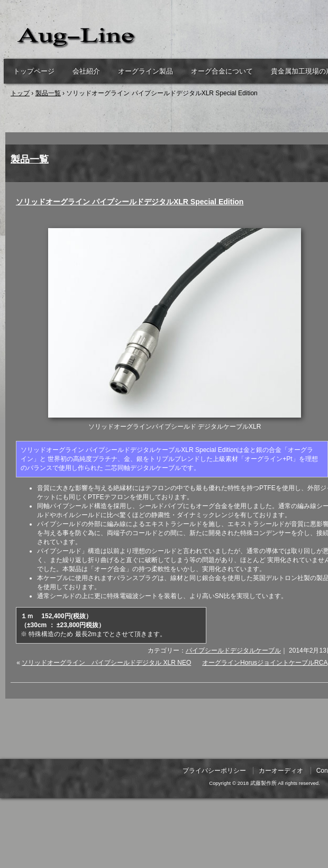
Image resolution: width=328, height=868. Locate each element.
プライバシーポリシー (214, 771)
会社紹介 (86, 71)
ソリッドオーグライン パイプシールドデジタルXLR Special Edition (130, 202)
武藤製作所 (127, 37)
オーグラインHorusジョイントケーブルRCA (265, 663)
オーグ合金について (222, 71)
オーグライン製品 (145, 71)
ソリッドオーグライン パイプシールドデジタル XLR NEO (106, 663)
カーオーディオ (281, 771)
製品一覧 (30, 159)
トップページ (34, 71)
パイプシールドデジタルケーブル (233, 650)
